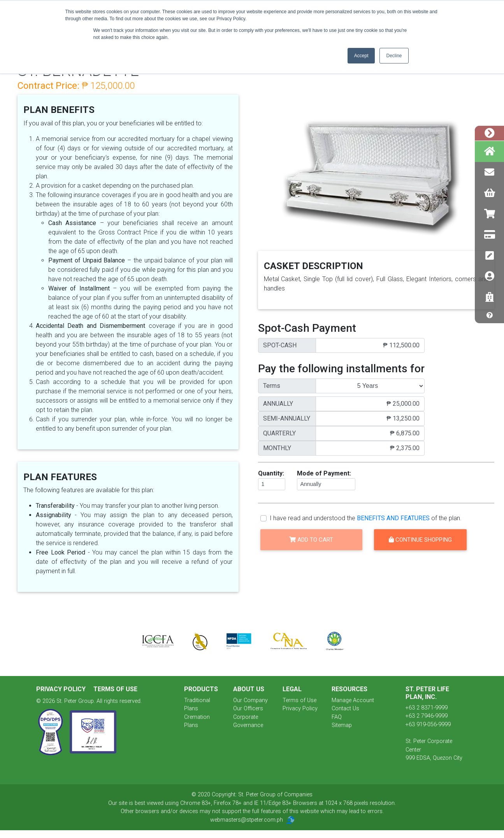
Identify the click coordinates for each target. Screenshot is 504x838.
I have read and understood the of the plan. (366, 518)
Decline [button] (394, 56)
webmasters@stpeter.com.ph (252, 820)
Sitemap (342, 725)
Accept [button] (361, 56)
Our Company (250, 700)
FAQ (337, 717)
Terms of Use (115, 689)
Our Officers (248, 709)
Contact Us (345, 709)
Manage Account (353, 700)
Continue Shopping (420, 540)
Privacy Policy (62, 689)
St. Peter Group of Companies (275, 795)
